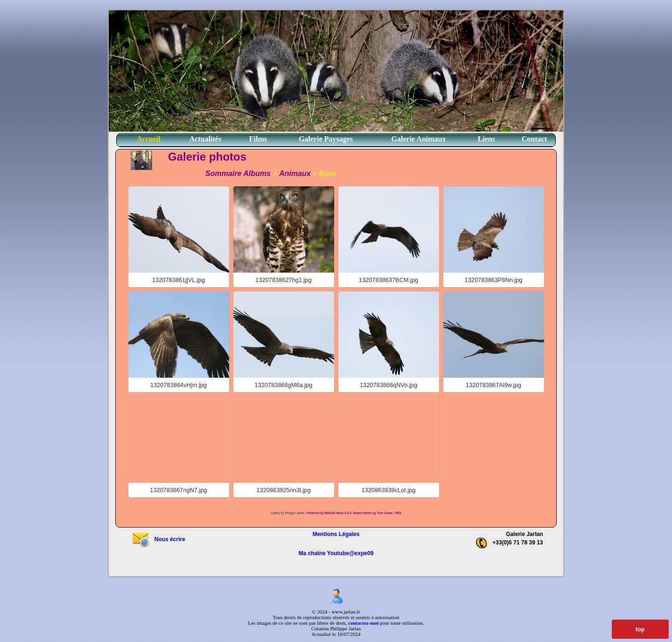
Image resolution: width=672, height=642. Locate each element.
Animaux (295, 173)
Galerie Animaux (419, 139)
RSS (398, 513)
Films (258, 139)
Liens (486, 139)
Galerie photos (207, 157)
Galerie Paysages (326, 139)
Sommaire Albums (238, 173)
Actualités (205, 139)
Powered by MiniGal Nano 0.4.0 (329, 513)
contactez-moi (363, 623)
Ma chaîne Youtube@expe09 (336, 553)
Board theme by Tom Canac (374, 513)
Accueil (149, 139)
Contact (534, 139)
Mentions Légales (336, 534)
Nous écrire (158, 539)
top (640, 629)
